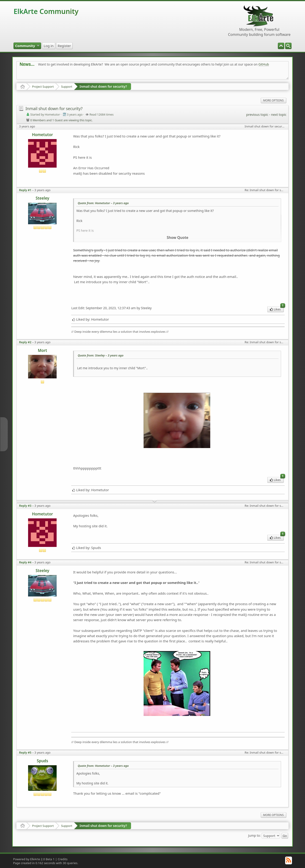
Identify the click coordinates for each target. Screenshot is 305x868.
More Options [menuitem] (273, 100)
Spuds (42, 761)
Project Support (43, 87)
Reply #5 (25, 752)
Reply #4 (25, 562)
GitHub (264, 64)
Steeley (42, 198)
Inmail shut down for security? (103, 86)
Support (67, 87)
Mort (43, 350)
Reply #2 (25, 342)
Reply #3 (25, 506)
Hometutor (42, 135)
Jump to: (254, 835)
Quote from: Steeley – (100, 355)
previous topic (257, 114)
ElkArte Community (46, 11)
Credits (63, 859)
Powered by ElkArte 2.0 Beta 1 (34, 859)
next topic (279, 114)
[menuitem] (288, 46)
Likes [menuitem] (277, 309)
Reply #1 (25, 190)
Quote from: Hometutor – (103, 203)
